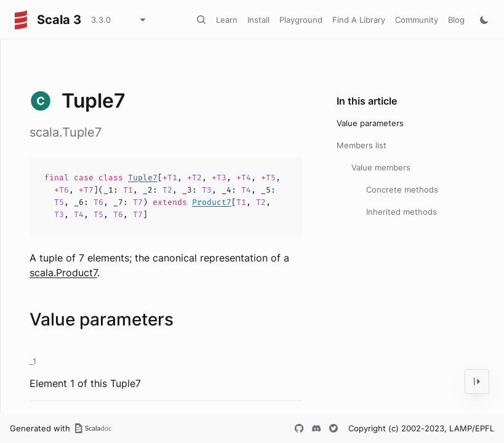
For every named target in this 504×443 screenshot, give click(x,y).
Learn (227, 20)
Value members (381, 167)
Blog (456, 20)
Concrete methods (402, 190)
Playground (301, 20)
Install (258, 20)
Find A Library (359, 20)
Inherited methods (402, 212)
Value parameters (370, 123)
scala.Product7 (63, 273)
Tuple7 (143, 178)
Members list (362, 145)
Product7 (212, 202)
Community (417, 20)
